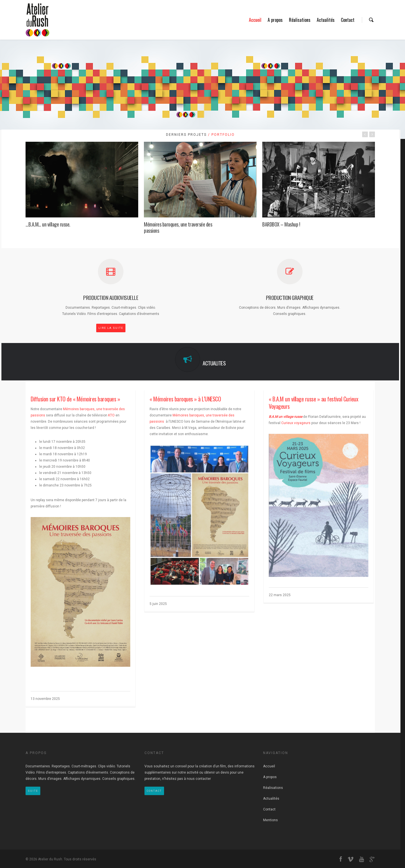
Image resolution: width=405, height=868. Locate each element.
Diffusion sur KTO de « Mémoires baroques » (75, 399)
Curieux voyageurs (296, 423)
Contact (348, 20)
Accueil (255, 20)
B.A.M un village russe (286, 417)
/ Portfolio (221, 135)
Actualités (326, 20)
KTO (111, 415)
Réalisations (300, 20)
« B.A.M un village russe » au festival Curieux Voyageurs (313, 403)
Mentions (270, 820)
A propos (275, 20)
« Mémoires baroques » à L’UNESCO (185, 399)
